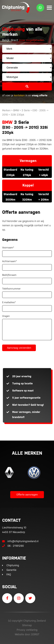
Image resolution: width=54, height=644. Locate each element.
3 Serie (26, 110)
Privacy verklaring (27, 630)
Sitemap (27, 625)
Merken (6, 110)
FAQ (9, 574)
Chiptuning (13, 565)
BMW (16, 110)
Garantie (11, 570)
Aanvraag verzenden (19, 348)
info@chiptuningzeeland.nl (20, 541)
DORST (35, 634)
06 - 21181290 (13, 546)
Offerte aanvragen (27, 495)
